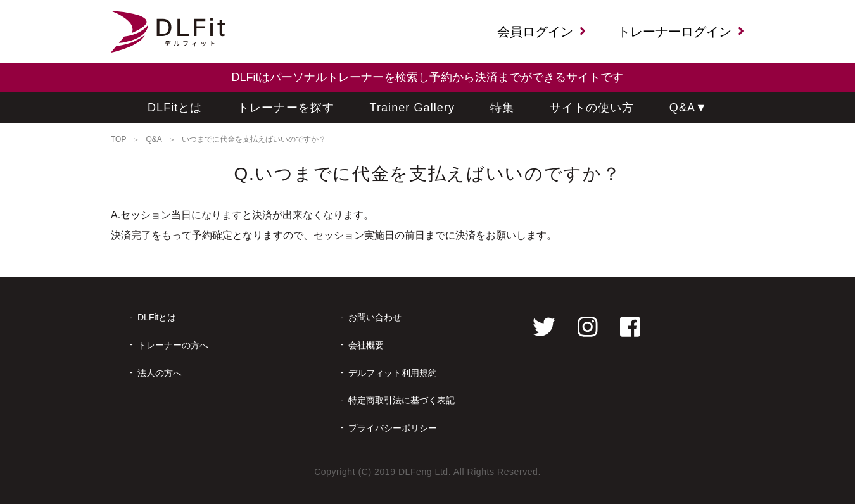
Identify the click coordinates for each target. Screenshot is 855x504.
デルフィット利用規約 (393, 373)
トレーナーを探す (286, 108)
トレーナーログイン (681, 32)
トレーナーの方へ (173, 345)
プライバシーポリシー (393, 428)
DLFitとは (175, 108)
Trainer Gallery (413, 108)
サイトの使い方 (592, 108)
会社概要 (366, 345)
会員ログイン (541, 32)
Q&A (688, 108)
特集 (502, 108)
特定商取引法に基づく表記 (402, 400)
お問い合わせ (375, 317)
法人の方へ (160, 373)
